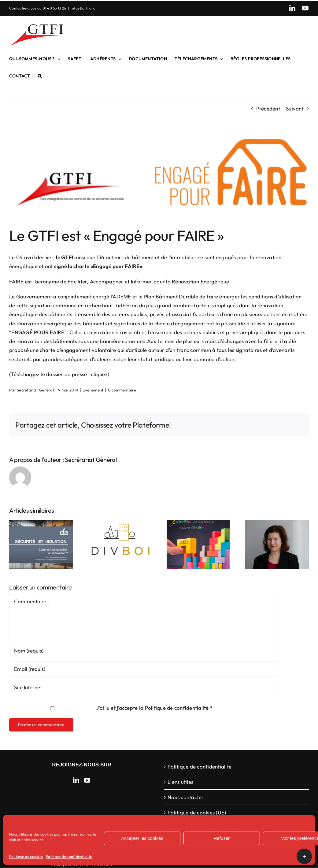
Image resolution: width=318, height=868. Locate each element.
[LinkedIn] (76, 780)
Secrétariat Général (35, 390)
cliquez (99, 374)
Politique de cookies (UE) (197, 812)
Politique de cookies (26, 857)
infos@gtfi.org (83, 8)
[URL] (144, 687)
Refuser (222, 838)
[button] (40, 76)
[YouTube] (87, 780)
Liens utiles (180, 782)
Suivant (295, 109)
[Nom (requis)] (144, 651)
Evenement (93, 390)
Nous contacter (186, 797)
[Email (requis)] (144, 669)
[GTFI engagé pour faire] (159, 175)
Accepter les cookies (142, 838)
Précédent (268, 109)
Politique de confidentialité (69, 857)
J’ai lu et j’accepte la (111, 708)
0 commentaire (122, 390)
